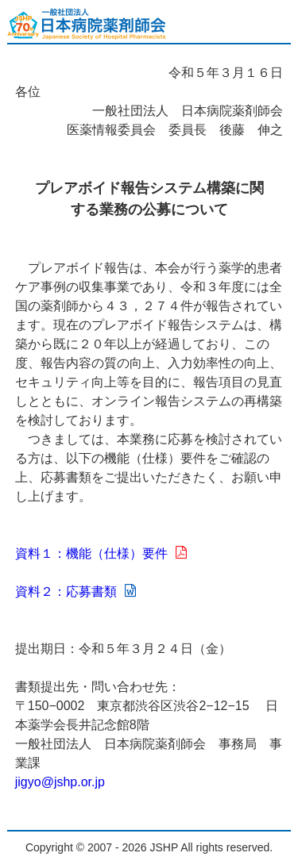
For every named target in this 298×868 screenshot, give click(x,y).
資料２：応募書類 (75, 591)
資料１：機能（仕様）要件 (101, 553)
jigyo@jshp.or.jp (60, 782)
